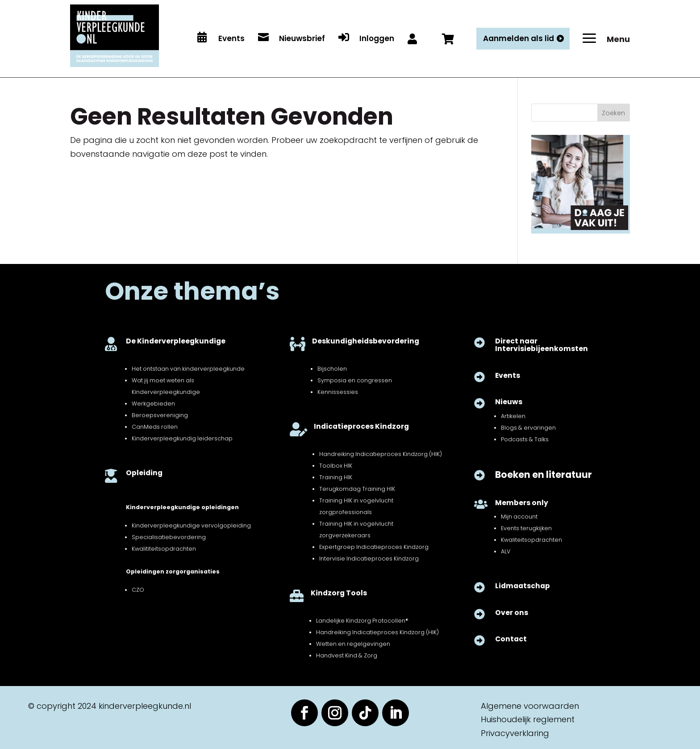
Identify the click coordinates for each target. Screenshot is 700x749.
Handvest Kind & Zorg (347, 655)
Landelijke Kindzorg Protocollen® (362, 621)
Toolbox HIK (336, 466)
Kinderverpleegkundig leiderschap (182, 438)
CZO (138, 590)
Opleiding (144, 473)
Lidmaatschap (523, 586)
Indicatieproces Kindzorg (361, 426)
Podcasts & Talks (525, 439)
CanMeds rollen (155, 427)
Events (508, 375)
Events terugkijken (526, 528)
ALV (506, 551)
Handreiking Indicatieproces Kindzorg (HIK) (381, 454)
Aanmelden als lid (519, 38)
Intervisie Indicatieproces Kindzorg (369, 559)
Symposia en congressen (355, 380)
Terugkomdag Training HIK (357, 489)
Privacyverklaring (515, 733)
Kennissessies (338, 392)
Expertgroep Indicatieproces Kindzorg (374, 547)
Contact (511, 639)
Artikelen (513, 416)
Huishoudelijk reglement (528, 719)
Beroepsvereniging (160, 415)
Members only (522, 503)
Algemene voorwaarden (530, 706)
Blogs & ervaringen (528, 428)
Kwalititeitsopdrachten (164, 549)
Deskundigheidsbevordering (366, 341)
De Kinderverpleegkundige (176, 341)
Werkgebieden (153, 404)
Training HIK (336, 477)
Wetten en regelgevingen (353, 644)
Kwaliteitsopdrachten (531, 540)
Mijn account (519, 517)
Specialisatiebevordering (169, 537)
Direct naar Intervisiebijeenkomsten (542, 345)
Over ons (512, 613)
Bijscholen (332, 369)
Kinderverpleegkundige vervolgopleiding (191, 525)
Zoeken (613, 113)
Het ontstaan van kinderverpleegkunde (188, 369)
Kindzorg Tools (339, 593)
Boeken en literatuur (544, 475)
